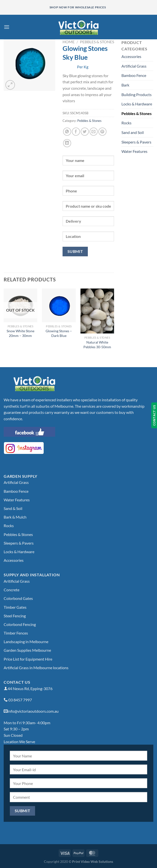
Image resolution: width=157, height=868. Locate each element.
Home (69, 42)
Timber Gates (15, 607)
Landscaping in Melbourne (26, 642)
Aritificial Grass (17, 581)
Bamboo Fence (134, 75)
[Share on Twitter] (85, 132)
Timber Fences (16, 633)
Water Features (134, 151)
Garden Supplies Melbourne (27, 650)
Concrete (12, 590)
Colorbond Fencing (20, 624)
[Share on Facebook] (76, 132)
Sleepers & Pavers (136, 142)
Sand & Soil (13, 508)
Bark (125, 85)
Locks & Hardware (137, 104)
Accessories (131, 56)
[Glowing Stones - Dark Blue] (59, 305)
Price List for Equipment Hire (28, 659)
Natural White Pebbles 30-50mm (97, 345)
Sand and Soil (133, 132)
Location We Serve (19, 742)
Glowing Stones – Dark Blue (59, 333)
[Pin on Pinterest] (102, 132)
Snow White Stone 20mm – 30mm (20, 333)
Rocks (126, 123)
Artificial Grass (134, 66)
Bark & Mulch (15, 517)
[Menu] (7, 27)
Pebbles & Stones (97, 42)
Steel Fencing (15, 616)
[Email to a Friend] (94, 132)
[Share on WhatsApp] (67, 132)
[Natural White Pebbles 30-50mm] (97, 311)
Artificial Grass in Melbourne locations (36, 668)
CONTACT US (154, 415)
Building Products (137, 94)
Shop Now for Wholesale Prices (78, 7)
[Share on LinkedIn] (67, 143)
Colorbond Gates (18, 598)
